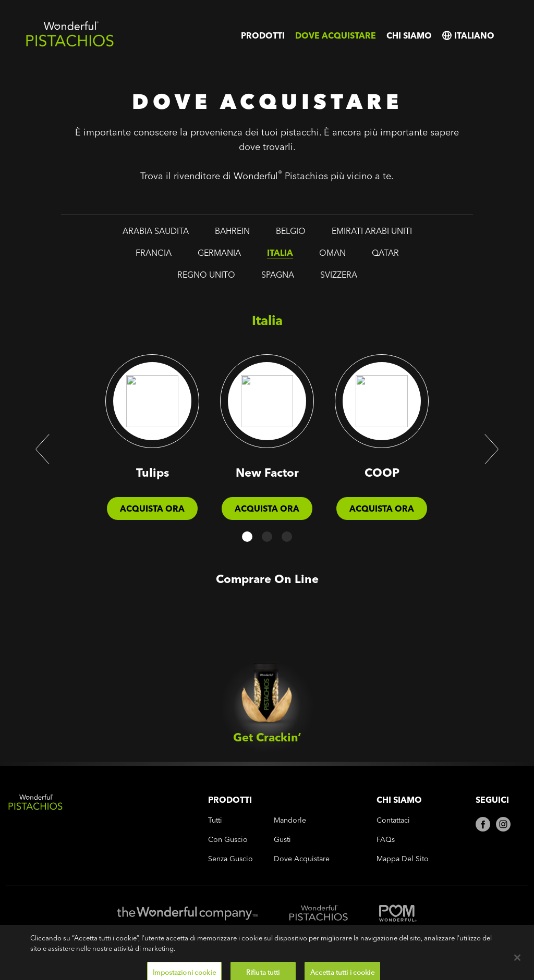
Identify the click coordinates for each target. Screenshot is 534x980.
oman (332, 253)
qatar (385, 253)
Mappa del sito (403, 859)
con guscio (228, 840)
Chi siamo (409, 35)
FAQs (386, 840)
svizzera (339, 275)
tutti (215, 820)
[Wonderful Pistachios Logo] (70, 45)
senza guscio (230, 859)
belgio (291, 231)
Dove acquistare (336, 35)
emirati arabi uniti (372, 231)
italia (280, 253)
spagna (278, 275)
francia (154, 253)
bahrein (232, 231)
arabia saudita (156, 231)
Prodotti (263, 35)
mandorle (290, 820)
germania (219, 253)
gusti (282, 840)
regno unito (206, 275)
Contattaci (393, 820)
